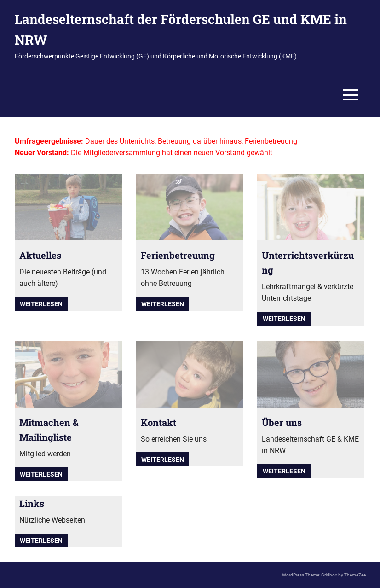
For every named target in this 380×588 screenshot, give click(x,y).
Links (32, 503)
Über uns (282, 422)
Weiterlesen (41, 304)
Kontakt (158, 422)
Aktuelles (40, 255)
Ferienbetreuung (178, 255)
